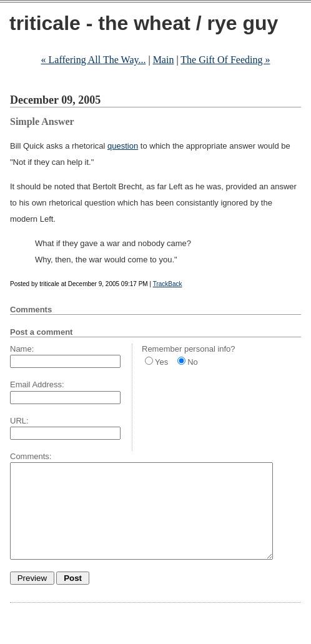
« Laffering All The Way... (94, 60)
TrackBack (168, 284)
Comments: (31, 456)
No (193, 362)
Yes (161, 362)
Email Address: (37, 384)
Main (164, 60)
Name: (22, 349)
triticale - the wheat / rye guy (144, 23)
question (123, 146)
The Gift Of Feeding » (225, 60)
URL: (19, 421)
